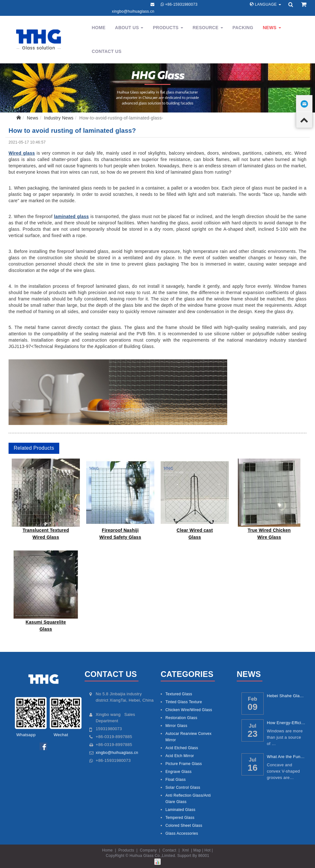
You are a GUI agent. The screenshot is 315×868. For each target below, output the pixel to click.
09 (253, 707)
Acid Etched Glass (182, 748)
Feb (252, 699)
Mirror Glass (176, 726)
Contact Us (107, 51)
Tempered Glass (180, 818)
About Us (129, 28)
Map (197, 850)
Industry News (59, 118)
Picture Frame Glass (184, 764)
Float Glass (176, 780)
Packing (243, 28)
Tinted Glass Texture (184, 702)
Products (168, 28)
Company (148, 850)
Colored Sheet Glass (184, 826)
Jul (253, 726)
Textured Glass (179, 694)
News (272, 28)
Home (99, 28)
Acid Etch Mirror (180, 756)
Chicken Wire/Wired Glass (189, 710)
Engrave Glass (179, 772)
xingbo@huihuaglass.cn (133, 11)
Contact (169, 850)
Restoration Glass (181, 718)
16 (253, 768)
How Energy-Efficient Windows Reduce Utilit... (286, 723)
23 (253, 734)
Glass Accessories (182, 833)
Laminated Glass (180, 810)
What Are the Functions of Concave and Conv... (286, 757)
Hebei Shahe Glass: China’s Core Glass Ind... (286, 696)
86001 (204, 856)
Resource (208, 28)
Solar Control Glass (183, 788)
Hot (208, 850)
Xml (185, 850)
